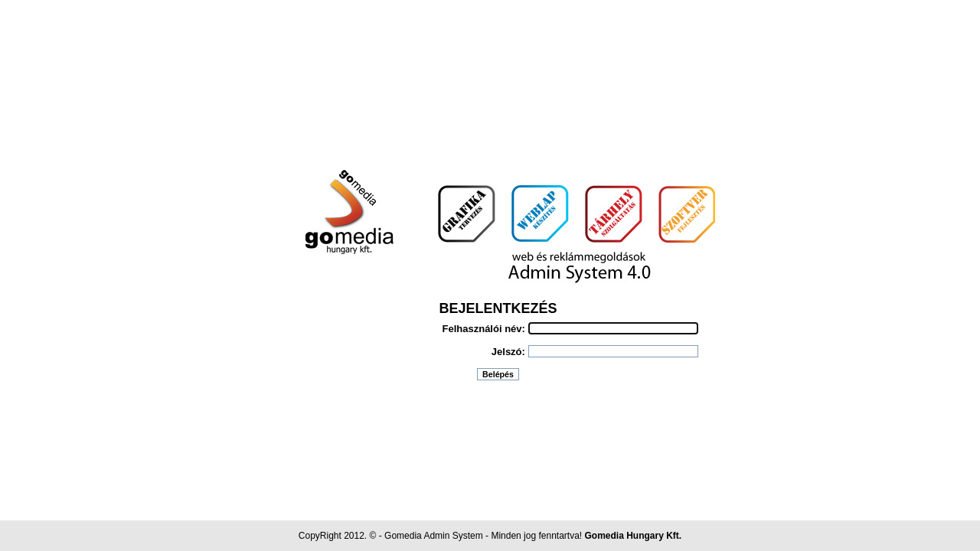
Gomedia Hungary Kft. (634, 536)
